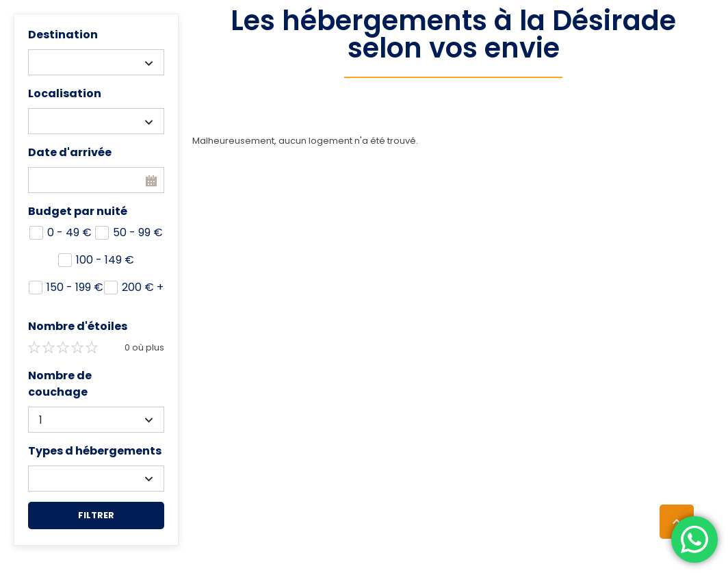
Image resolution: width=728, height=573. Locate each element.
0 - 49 (69, 233)
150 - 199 (75, 288)
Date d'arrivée (70, 152)
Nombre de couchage (60, 384)
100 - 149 (105, 260)
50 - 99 (138, 233)
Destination (63, 35)
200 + (143, 288)
